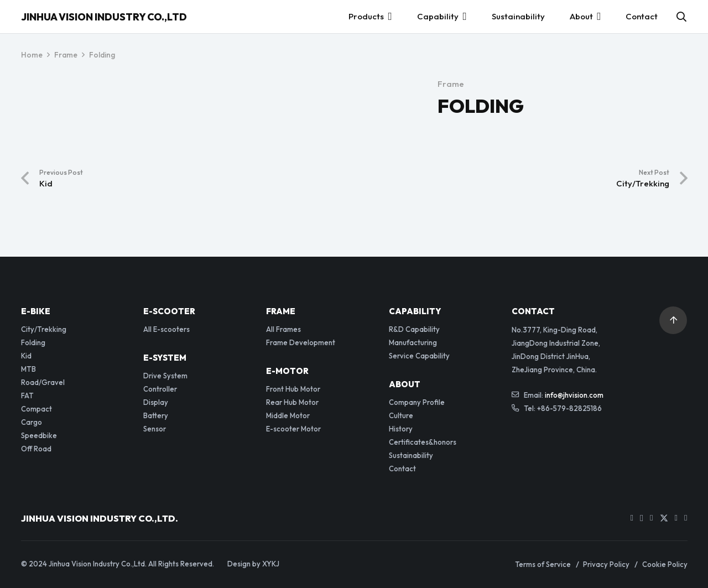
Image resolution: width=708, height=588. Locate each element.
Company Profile (417, 402)
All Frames (283, 329)
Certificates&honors (423, 442)
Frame (451, 84)
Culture (401, 415)
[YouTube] (632, 518)
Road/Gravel (43, 382)
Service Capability (419, 356)
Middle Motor (288, 415)
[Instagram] (642, 519)
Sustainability (411, 455)
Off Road (36, 449)
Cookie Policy (665, 564)
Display (156, 402)
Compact (37, 409)
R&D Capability (414, 329)
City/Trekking (44, 329)
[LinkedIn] (676, 518)
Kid (26, 356)
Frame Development (301, 342)
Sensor (155, 429)
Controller (160, 389)
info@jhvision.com (574, 395)
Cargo (32, 422)
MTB (28, 369)
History (401, 429)
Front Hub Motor (293, 389)
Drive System (165, 376)
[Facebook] (651, 518)
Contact (402, 469)
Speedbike (39, 435)
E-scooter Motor (293, 429)
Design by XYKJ (253, 564)
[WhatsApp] (686, 518)
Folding (33, 342)
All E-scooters (166, 329)
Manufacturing (413, 342)
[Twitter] (664, 519)
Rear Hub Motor (292, 402)
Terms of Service (543, 564)
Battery (156, 415)
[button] (681, 17)
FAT (27, 396)
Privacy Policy (606, 564)
